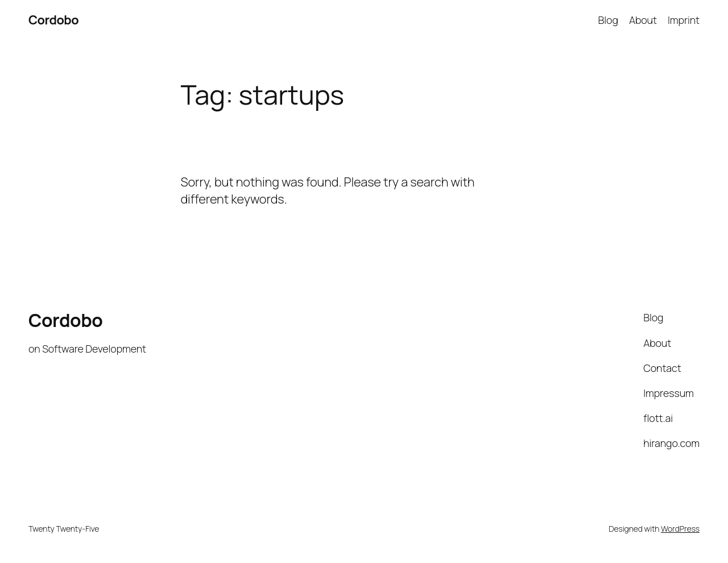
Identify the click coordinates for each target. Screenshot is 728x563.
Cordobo (53, 20)
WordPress (680, 529)
